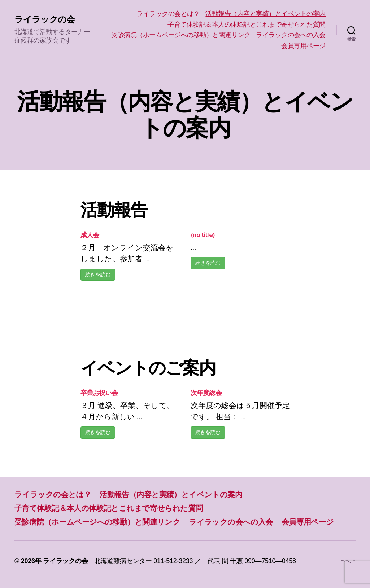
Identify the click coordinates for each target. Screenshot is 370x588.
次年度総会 (206, 393)
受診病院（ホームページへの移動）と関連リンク (181, 35)
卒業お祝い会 (99, 393)
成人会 (90, 235)
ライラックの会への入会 (291, 35)
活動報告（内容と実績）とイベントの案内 (265, 14)
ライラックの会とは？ (168, 14)
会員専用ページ (303, 46)
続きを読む (98, 275)
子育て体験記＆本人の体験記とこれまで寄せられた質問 (247, 25)
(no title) (203, 235)
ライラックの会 (45, 19)
